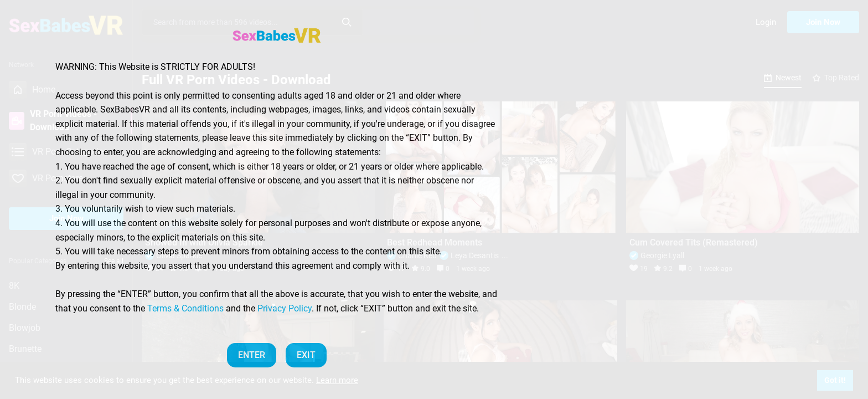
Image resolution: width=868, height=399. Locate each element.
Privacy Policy (285, 308)
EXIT (306, 355)
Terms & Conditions (185, 308)
